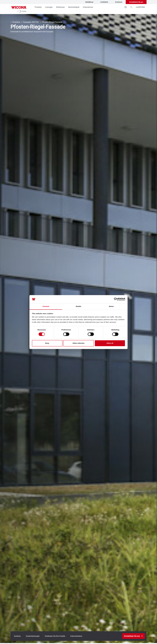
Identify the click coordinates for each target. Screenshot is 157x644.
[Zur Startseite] (19, 9)
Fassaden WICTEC (31, 22)
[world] (126, 7)
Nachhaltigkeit (74, 7)
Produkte (38, 7)
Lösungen (49, 7)
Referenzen (60, 7)
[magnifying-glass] (131, 7)
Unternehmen (88, 7)
